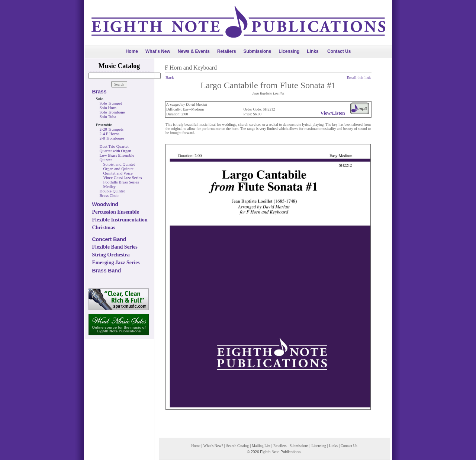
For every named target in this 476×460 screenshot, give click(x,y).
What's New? (213, 446)
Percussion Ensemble (116, 212)
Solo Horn (108, 108)
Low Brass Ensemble (117, 155)
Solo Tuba (108, 116)
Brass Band (107, 271)
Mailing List (261, 446)
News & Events (194, 51)
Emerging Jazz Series (116, 263)
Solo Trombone (112, 112)
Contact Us (339, 51)
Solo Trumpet (111, 103)
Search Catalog (237, 446)
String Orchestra (111, 255)
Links (313, 51)
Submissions (258, 51)
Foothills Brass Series (121, 182)
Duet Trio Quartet (114, 146)
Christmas (104, 228)
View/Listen (333, 113)
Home (132, 51)
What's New (158, 51)
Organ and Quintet (119, 169)
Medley (110, 186)
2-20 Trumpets (112, 129)
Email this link (359, 77)
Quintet (106, 160)
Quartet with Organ (115, 151)
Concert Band (109, 239)
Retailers (227, 51)
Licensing (289, 51)
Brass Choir (109, 195)
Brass (99, 92)
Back (170, 77)
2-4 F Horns (110, 134)
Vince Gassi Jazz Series (123, 178)
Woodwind (105, 204)
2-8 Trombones (112, 138)
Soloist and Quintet (119, 164)
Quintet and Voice (118, 173)
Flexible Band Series (115, 247)
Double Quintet (112, 191)
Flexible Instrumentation (120, 220)
